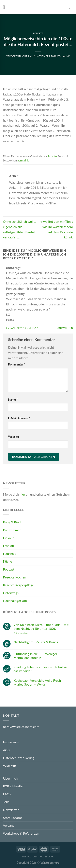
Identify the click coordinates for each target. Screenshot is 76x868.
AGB (6, 750)
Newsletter (11, 810)
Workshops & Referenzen (21, 833)
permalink (23, 160)
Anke (66, 56)
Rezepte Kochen (15, 577)
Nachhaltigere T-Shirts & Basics (36, 642)
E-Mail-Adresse (19, 418)
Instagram (30, 856)
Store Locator (13, 818)
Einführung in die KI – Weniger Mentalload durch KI (35, 656)
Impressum (11, 742)
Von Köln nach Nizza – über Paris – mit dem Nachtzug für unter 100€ (41, 627)
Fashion (9, 546)
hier (22, 494)
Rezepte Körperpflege (18, 585)
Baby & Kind (12, 522)
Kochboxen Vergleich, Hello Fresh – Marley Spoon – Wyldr (39, 682)
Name (13, 400)
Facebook (47, 856)
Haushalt (9, 554)
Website (13, 437)
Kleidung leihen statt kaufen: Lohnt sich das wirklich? (41, 669)
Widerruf (10, 766)
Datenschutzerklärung (19, 758)
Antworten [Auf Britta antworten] (65, 328)
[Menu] (5, 7)
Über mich (10, 778)
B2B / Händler (13, 786)
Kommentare (21, 633)
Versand (9, 825)
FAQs (7, 794)
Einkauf (8, 538)
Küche (7, 561)
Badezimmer (12, 530)
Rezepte (38, 33)
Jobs (6, 802)
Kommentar (17, 364)
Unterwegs (11, 593)
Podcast (9, 569)
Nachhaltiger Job (15, 601)
